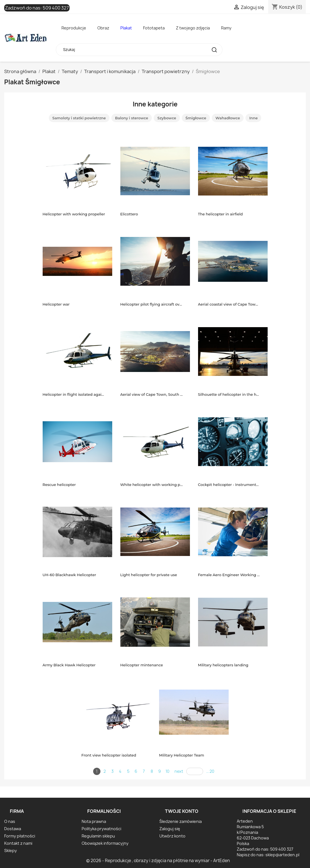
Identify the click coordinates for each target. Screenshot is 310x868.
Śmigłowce (196, 118)
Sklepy (11, 850)
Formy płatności (20, 836)
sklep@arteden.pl (282, 855)
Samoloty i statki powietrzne (79, 118)
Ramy (226, 28)
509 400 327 (56, 8)
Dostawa (13, 829)
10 (167, 771)
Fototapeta (154, 28)
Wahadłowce (228, 118)
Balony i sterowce (132, 118)
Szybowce (167, 118)
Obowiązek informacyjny (105, 843)
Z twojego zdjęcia (193, 28)
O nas (10, 821)
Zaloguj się (170, 829)
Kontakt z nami (18, 843)
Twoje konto (182, 811)
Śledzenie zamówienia (181, 821)
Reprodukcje (74, 28)
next (179, 771)
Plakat (126, 28)
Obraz (103, 28)
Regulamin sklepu (98, 836)
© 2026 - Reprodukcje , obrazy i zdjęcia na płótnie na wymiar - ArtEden (158, 861)
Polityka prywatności (101, 829)
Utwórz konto (172, 836)
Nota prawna (94, 821)
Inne (253, 118)
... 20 (210, 771)
